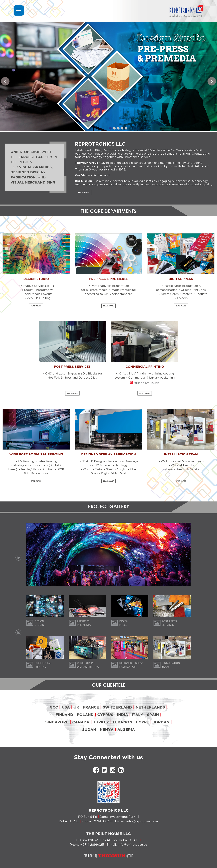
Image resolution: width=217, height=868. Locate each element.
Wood (87, 470)
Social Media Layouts (37, 294)
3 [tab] (118, 128)
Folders (182, 298)
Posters (187, 294)
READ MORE (83, 192)
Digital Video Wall (114, 474)
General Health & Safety (182, 470)
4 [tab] (122, 128)
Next (213, 82)
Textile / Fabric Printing (37, 470)
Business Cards (168, 294)
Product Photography (38, 290)
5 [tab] (126, 128)
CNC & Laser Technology (110, 465)
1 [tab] (110, 128)
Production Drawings (123, 461)
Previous (6, 82)
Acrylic (121, 470)
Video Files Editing (37, 298)
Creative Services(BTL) (38, 286)
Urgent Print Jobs (193, 290)
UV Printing (26, 461)
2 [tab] (114, 128)
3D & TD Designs (93, 461)
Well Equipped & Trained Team (182, 461)
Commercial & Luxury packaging (151, 378)
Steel (110, 470)
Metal (99, 470)
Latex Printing (47, 461)
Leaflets (201, 294)
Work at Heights (182, 465)
